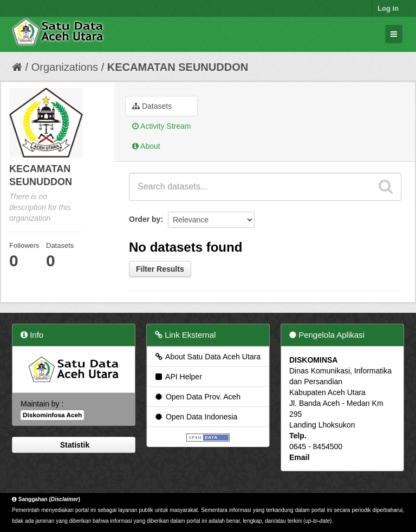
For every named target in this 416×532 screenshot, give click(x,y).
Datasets (152, 106)
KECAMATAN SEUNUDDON (178, 67)
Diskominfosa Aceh (52, 415)
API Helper (178, 377)
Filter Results (160, 269)
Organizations (65, 67)
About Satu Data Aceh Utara (207, 357)
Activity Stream (161, 126)
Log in (388, 8)
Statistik (74, 445)
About (146, 146)
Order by (145, 219)
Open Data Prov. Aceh (197, 397)
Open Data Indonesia (196, 417)
